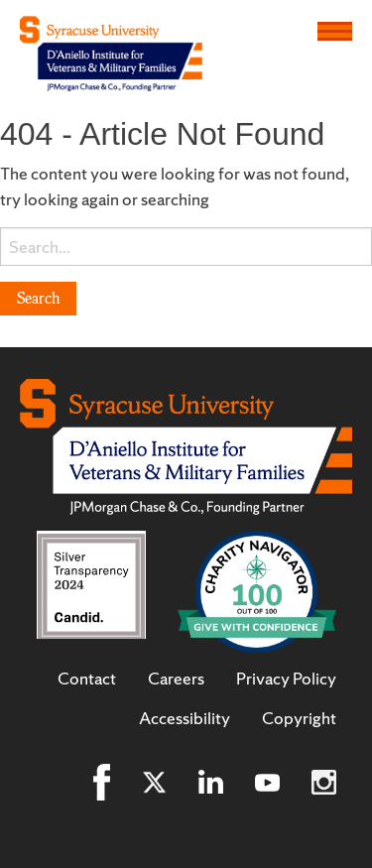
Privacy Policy (286, 679)
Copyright (299, 718)
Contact (87, 679)
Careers (176, 679)
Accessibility (185, 718)
